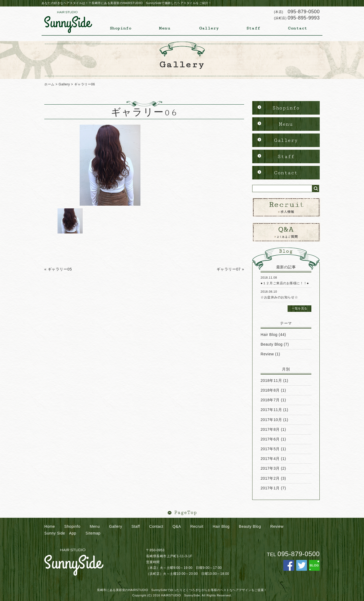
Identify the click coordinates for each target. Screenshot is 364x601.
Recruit (197, 526)
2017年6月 (270, 439)
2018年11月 (271, 380)
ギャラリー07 (229, 269)
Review (267, 354)
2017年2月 (270, 478)
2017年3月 (270, 468)
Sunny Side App (60, 533)
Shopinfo (120, 28)
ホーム (49, 84)
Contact (298, 28)
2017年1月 (270, 488)
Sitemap (93, 533)
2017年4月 (270, 459)
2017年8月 (270, 429)
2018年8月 (270, 390)
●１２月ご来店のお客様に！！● (285, 283)
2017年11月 (271, 410)
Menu (165, 28)
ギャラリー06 (85, 84)
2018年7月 (270, 400)
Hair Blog (269, 335)
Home (50, 526)
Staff (253, 28)
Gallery (209, 28)
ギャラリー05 (60, 269)
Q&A (177, 526)
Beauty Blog (272, 344)
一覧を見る (299, 308)
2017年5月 (270, 449)
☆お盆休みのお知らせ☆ (279, 297)
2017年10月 (271, 420)
